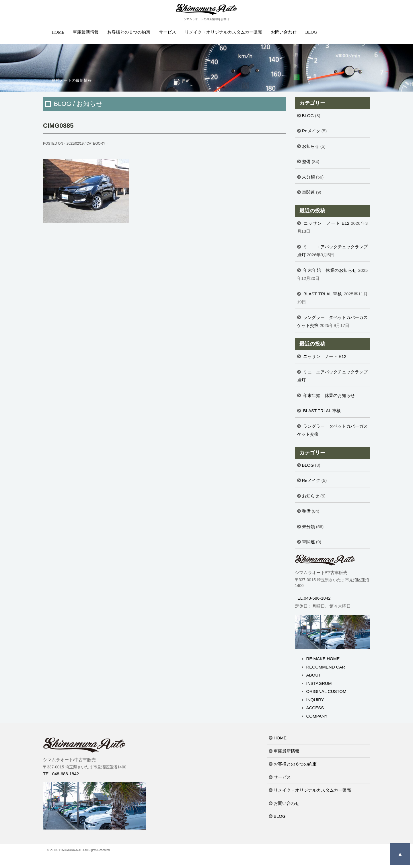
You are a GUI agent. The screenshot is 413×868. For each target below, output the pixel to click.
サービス (167, 32)
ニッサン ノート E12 (326, 223)
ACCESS (315, 708)
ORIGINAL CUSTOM (326, 691)
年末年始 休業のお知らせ (330, 270)
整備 (306, 161)
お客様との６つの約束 (129, 32)
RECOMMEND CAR (326, 667)
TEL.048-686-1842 (313, 598)
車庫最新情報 (86, 32)
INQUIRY (315, 700)
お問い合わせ (284, 32)
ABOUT (314, 675)
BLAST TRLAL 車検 (323, 294)
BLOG (311, 32)
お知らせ (311, 146)
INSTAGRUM (319, 683)
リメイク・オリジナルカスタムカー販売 (223, 32)
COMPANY (317, 716)
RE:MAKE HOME (323, 659)
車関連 (308, 192)
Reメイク (311, 131)
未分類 (308, 177)
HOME (58, 32)
